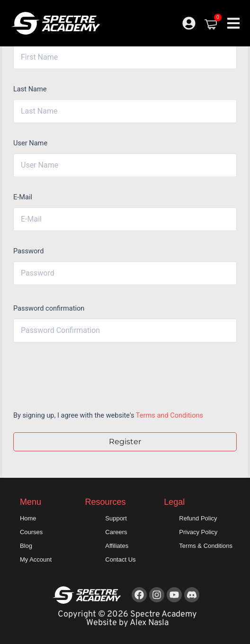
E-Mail (23, 197)
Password (28, 251)
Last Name (30, 89)
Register (125, 442)
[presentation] (77, 374)
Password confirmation (49, 308)
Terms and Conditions (170, 415)
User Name (30, 143)
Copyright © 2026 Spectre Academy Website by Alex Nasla (127, 619)
